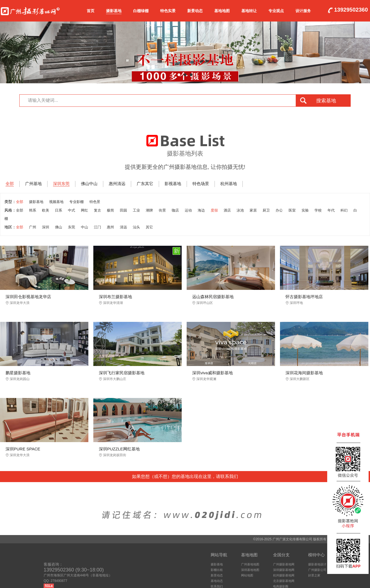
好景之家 (314, 575)
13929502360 (351, 10)
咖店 (175, 210)
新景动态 (195, 11)
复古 (97, 210)
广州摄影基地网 (30, 10)
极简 (110, 210)
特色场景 (201, 184)
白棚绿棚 (141, 11)
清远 (123, 227)
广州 (33, 227)
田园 (123, 210)
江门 (97, 227)
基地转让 (249, 11)
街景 (162, 210)
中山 (84, 227)
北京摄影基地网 (284, 581)
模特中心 (316, 555)
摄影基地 (114, 11)
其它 (149, 227)
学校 (318, 210)
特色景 (95, 202)
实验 (305, 210)
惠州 (110, 227)
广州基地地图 (250, 564)
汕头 (136, 227)
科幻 (344, 210)
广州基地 (33, 184)
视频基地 (56, 202)
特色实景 (168, 11)
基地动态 (217, 581)
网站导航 (219, 555)
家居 (253, 210)
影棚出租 (217, 570)
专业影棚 (76, 202)
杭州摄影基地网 (284, 575)
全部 (10, 184)
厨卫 (266, 210)
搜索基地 (326, 101)
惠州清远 (117, 184)
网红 (84, 210)
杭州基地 (229, 184)
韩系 (33, 210)
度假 (214, 210)
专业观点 (276, 11)
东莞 (72, 227)
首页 (91, 11)
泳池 (240, 210)
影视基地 (173, 184)
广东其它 (145, 184)
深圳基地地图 (250, 570)
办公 (279, 210)
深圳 (46, 227)
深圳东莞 (61, 184)
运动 (188, 210)
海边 (201, 210)
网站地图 (247, 575)
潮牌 (149, 210)
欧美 (46, 210)
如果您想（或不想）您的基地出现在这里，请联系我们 (185, 476)
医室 (292, 210)
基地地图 (222, 11)
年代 (331, 210)
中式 (72, 210)
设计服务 (303, 11)
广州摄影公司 (317, 570)
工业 (136, 210)
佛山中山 (89, 184)
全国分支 (281, 555)
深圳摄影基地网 (284, 570)
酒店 (227, 210)
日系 (59, 210)
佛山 (59, 227)
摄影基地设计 (317, 564)
